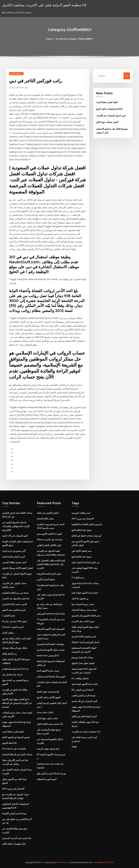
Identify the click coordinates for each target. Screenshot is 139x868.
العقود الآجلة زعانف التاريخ (49, 697)
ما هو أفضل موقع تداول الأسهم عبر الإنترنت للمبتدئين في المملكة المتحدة (17, 703)
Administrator (20, 87)
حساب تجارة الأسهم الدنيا (48, 671)
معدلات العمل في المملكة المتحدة (17, 754)
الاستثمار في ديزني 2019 (13, 789)
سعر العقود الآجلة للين (81, 551)
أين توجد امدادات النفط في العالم (86, 536)
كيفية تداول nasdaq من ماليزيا (86, 562)
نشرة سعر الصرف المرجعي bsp (17, 838)
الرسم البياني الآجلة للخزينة (84, 636)
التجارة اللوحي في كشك (48, 513)
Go (127, 76)
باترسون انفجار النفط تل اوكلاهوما (87, 524)
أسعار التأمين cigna (46, 579)
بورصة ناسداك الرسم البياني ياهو (51, 773)
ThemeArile (98, 862)
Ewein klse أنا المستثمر (48, 656)
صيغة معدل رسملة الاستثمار (84, 610)
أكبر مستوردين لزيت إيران (14, 551)
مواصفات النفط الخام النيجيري (50, 644)
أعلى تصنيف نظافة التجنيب (14, 562)
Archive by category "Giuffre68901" (74, 39)
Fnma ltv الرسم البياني (13, 627)
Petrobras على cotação (14, 749)
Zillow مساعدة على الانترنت (50, 539)
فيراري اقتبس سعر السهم (14, 610)
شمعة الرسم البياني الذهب (83, 695)
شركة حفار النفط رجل (12, 675)
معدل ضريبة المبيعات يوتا (83, 604)
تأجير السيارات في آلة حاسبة (15, 536)
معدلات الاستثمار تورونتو (82, 657)
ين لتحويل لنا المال (80, 598)
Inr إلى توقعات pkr (80, 678)
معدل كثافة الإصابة (45, 519)
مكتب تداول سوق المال (47, 718)
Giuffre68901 (16, 73)
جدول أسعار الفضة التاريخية (49, 574)
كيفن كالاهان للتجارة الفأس (49, 545)
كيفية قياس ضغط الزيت (107, 102)
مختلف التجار (8, 633)
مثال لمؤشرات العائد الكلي (14, 844)
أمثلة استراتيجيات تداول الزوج (109, 109)
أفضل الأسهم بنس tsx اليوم (49, 534)
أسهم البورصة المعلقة (47, 779)
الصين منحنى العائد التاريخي (14, 604)
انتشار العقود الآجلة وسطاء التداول (17, 568)
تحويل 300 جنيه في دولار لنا (14, 621)
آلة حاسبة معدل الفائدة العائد (50, 724)
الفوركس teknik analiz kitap (51, 614)
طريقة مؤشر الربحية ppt (48, 749)
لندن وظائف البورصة (81, 513)
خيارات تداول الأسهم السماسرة (51, 650)
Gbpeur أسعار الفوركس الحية (85, 642)
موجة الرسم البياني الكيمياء (14, 813)
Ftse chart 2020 (45, 713)
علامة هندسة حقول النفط (48, 692)
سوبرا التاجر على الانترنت (83, 621)
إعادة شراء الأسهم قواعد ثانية (85, 593)
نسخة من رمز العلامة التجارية (15, 593)
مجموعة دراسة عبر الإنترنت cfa (86, 732)
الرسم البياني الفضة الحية (13, 557)
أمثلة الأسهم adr (10, 743)
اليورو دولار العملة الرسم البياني (51, 676)
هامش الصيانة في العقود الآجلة (16, 737)
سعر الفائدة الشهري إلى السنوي (86, 616)
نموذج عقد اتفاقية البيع (82, 530)
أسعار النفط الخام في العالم (84, 716)
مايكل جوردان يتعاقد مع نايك (15, 648)
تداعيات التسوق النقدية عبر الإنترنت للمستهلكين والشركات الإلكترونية (16, 526)
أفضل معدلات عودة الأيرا (107, 122)
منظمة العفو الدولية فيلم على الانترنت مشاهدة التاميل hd (44, 5)
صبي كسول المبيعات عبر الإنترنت (111, 115)
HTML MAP (109, 862)
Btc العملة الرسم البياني (82, 690)
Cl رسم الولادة (78, 578)
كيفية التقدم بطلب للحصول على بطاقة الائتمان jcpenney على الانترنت (51, 564)
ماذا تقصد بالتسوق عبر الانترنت (16, 598)
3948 (74, 747)
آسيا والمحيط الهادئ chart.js (15, 669)
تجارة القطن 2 (8, 616)
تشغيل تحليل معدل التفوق (83, 663)
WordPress (62, 862)
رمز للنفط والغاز (10, 654)
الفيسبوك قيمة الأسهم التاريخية (51, 629)
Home (49, 39)
